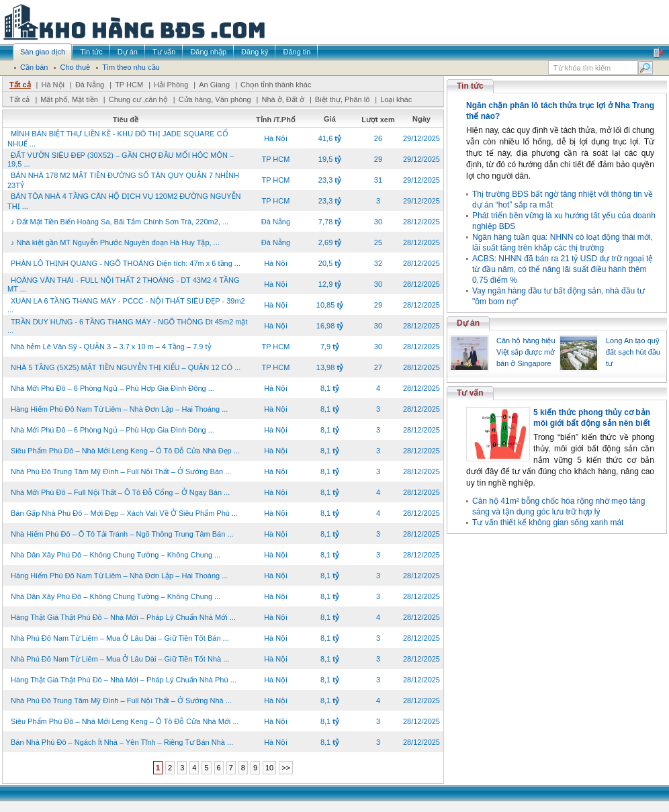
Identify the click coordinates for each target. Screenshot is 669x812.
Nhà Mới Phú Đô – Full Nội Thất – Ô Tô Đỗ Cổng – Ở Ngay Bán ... (120, 492)
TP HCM (129, 85)
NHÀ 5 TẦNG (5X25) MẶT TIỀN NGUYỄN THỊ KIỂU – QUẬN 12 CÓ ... (126, 367)
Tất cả (20, 85)
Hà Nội (53, 85)
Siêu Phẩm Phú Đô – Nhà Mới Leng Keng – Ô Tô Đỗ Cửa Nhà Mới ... (125, 721)
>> (286, 768)
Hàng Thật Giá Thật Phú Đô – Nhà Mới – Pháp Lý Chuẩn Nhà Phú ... (124, 680)
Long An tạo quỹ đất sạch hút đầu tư (633, 352)
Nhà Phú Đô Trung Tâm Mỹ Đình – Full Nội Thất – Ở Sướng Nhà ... (121, 701)
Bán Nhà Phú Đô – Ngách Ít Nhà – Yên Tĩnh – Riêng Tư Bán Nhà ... (122, 742)
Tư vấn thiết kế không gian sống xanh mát (548, 523)
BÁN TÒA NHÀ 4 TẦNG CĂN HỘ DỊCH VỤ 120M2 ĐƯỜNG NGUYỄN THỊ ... (124, 201)
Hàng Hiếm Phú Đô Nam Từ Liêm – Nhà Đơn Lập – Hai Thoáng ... (119, 409)
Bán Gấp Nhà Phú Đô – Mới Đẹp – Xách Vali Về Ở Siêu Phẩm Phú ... (124, 513)
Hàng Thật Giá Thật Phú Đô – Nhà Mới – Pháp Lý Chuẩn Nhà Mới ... (123, 617)
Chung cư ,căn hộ (138, 99)
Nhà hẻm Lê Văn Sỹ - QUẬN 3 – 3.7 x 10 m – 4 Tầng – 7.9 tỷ (111, 347)
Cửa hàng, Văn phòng (215, 99)
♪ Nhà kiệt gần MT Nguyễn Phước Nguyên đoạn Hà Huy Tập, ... (115, 242)
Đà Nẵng (90, 85)
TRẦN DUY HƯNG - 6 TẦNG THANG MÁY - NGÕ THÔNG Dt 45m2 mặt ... (128, 326)
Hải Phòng (171, 85)
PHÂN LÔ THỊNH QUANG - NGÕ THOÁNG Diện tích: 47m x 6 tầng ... (126, 263)
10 (269, 768)
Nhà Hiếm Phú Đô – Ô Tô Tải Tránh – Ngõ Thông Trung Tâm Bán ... (122, 534)
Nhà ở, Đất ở (282, 99)
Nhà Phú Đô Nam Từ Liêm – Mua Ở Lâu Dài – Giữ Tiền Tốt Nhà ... (120, 659)
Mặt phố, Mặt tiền (69, 99)
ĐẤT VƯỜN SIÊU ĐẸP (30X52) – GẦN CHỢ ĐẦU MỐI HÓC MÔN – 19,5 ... (121, 160)
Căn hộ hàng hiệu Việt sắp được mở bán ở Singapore (526, 352)
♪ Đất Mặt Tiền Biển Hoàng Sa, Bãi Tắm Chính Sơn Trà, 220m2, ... (120, 222)
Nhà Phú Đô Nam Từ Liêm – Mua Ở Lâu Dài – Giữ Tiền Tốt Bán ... (120, 638)
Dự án (468, 323)
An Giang (214, 85)
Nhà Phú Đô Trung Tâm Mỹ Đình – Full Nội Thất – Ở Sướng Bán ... (121, 471)
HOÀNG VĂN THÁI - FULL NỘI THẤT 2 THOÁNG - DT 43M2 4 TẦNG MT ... (123, 284)
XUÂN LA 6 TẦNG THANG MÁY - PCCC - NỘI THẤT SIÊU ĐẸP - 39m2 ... (126, 305)
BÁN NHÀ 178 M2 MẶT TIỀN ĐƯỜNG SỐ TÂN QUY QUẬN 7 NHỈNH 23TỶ (123, 180)
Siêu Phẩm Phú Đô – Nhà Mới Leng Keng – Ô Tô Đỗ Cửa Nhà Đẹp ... (125, 451)
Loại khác (396, 99)
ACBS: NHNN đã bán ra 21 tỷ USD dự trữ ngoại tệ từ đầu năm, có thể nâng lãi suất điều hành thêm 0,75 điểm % (563, 269)
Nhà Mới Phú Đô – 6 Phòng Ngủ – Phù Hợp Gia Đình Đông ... (113, 388)
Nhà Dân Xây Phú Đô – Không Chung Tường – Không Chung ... (116, 555)
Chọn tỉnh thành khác (276, 85)
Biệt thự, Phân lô (343, 99)
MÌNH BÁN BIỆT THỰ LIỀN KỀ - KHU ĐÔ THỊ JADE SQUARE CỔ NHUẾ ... (118, 139)
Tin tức (470, 86)
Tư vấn (470, 393)
